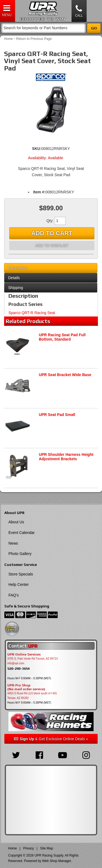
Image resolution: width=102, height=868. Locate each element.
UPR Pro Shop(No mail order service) (26, 687)
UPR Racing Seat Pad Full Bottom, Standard (62, 337)
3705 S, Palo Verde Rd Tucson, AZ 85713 (33, 659)
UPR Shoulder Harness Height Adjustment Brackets (66, 457)
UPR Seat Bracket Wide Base (65, 375)
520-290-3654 (18, 668)
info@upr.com (16, 663)
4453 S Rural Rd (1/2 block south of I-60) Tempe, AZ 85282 (32, 696)
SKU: (37, 149)
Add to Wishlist (52, 246)
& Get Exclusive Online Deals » (51, 739)
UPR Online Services (24, 654)
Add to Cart (52, 233)
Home (8, 39)
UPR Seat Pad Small (57, 415)
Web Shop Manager (57, 861)
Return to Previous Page (34, 39)
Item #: (39, 192)
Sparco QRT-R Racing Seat (32, 313)
